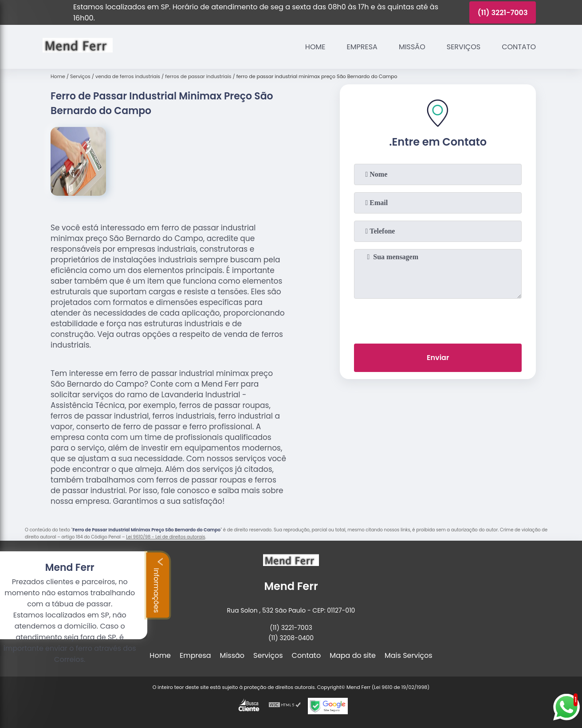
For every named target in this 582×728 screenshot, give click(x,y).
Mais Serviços (409, 655)
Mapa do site (353, 655)
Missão (412, 47)
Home (315, 47)
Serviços (464, 47)
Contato (519, 47)
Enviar (438, 358)
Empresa (362, 47)
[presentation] (438, 319)
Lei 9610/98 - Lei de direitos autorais (165, 537)
